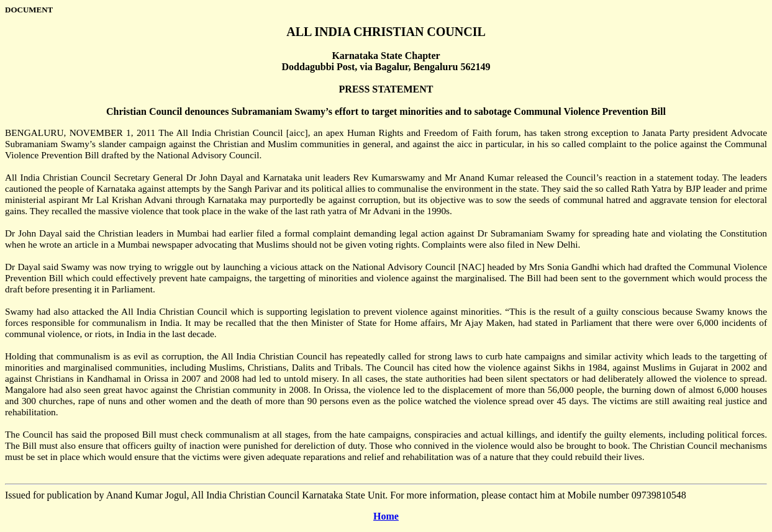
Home (386, 516)
